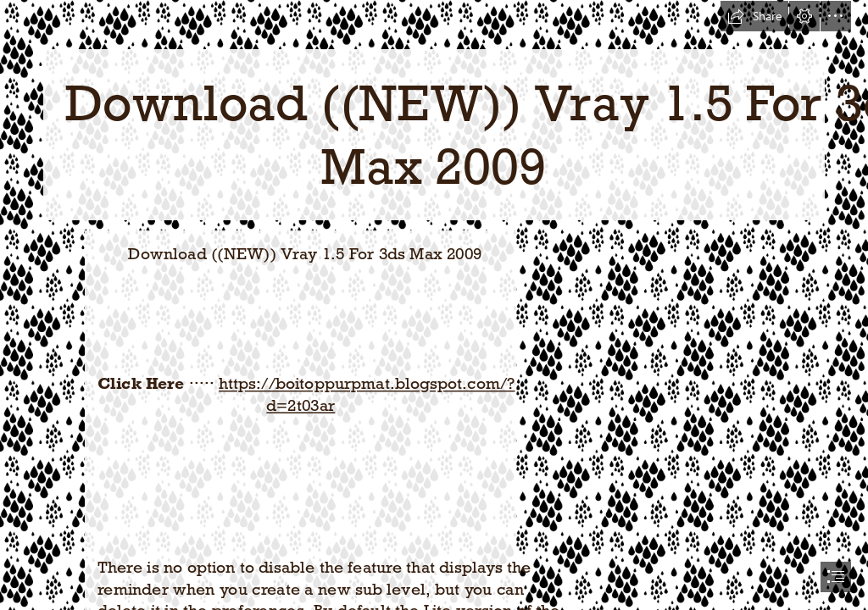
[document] (434, 305)
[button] (754, 16)
